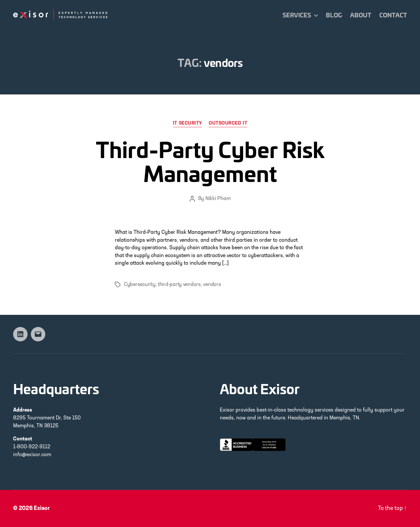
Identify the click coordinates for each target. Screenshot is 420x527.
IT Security (188, 123)
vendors (212, 285)
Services (297, 15)
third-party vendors (179, 285)
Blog (334, 15)
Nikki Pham (218, 199)
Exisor (42, 508)
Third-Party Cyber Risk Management (210, 161)
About (361, 15)
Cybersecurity (140, 285)
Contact (393, 15)
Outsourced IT (228, 123)
